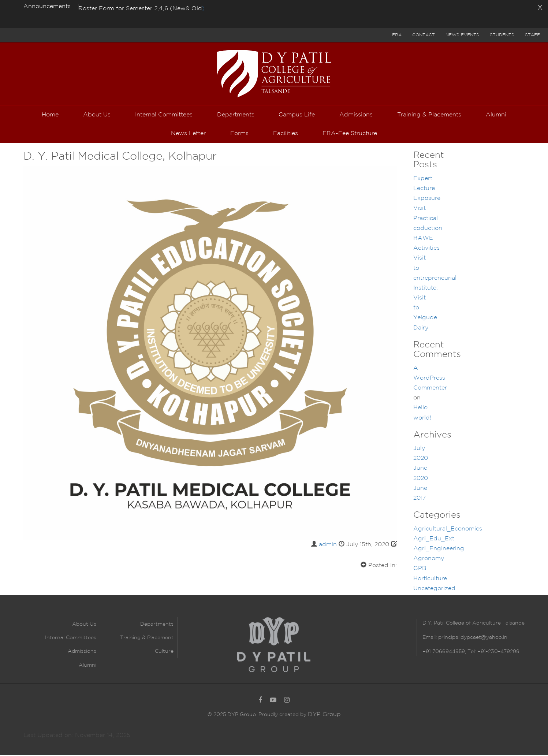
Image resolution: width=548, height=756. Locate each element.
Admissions (82, 652)
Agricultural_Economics (448, 530)
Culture (164, 652)
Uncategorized (434, 590)
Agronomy (429, 560)
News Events (462, 35)
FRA (397, 35)
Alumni (87, 666)
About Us (84, 625)
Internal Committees (71, 639)
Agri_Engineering (439, 550)
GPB (420, 569)
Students (502, 35)
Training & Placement (147, 639)
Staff (532, 35)
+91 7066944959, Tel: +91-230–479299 (471, 652)
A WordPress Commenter (430, 379)
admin (328, 546)
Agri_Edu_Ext (434, 540)
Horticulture (430, 580)
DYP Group (324, 715)
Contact (424, 35)
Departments (157, 625)
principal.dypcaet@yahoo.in (472, 638)
